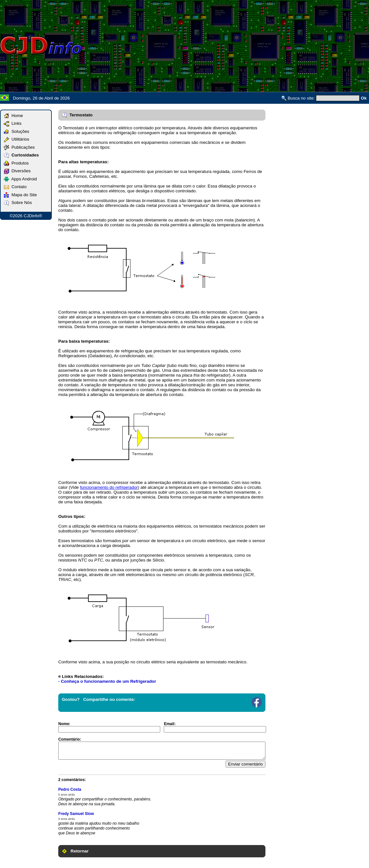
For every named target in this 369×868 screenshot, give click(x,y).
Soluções (17, 131)
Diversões (17, 171)
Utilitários (17, 139)
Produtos (16, 163)
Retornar (75, 851)
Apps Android (20, 179)
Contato (15, 187)
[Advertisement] (270, 45)
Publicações (19, 147)
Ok (364, 98)
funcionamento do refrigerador (109, 487)
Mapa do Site (20, 195)
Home (13, 116)
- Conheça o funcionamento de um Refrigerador (107, 681)
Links (13, 123)
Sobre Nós (18, 203)
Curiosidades (21, 155)
